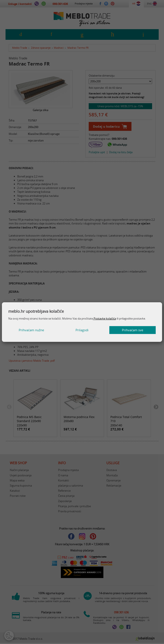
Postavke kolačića (104, 318)
